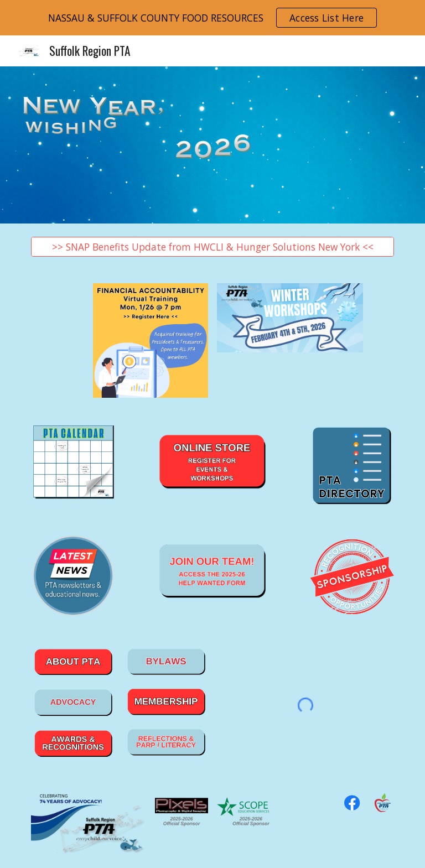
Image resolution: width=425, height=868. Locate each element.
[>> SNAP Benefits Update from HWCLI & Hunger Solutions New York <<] (212, 247)
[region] (212, 18)
